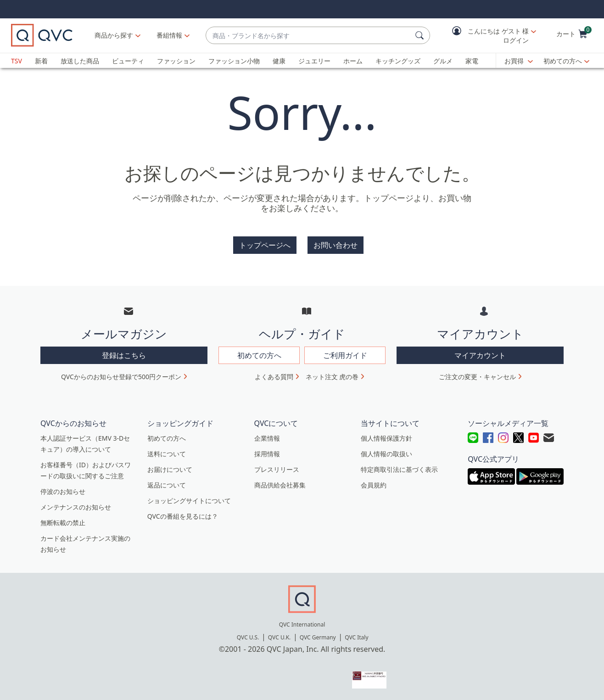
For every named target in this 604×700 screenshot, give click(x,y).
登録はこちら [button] (124, 355)
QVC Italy (356, 637)
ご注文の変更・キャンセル (477, 377)
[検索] (421, 35)
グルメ (443, 61)
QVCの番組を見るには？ (183, 516)
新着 (41, 61)
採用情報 (267, 454)
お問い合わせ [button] (336, 245)
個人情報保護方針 (386, 438)
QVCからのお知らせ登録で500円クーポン (121, 377)
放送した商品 (80, 61)
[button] (487, 36)
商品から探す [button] (114, 35)
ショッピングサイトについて (189, 501)
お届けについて (170, 469)
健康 (279, 61)
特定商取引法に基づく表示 (399, 469)
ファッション (176, 61)
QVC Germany (318, 637)
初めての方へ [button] (259, 355)
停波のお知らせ (63, 491)
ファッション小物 (234, 61)
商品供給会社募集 (280, 485)
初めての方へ (563, 61)
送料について (167, 454)
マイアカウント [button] (480, 355)
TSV (17, 61)
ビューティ (128, 61)
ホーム (353, 61)
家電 (472, 61)
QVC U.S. (248, 637)
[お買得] (519, 61)
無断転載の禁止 (63, 523)
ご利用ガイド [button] (345, 355)
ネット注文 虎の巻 (332, 377)
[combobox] (309, 36)
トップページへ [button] (265, 245)
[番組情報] (170, 35)
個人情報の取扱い (386, 454)
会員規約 (374, 485)
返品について (167, 485)
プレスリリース (277, 469)
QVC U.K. (279, 637)
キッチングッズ (398, 61)
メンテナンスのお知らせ (76, 507)
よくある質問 (274, 377)
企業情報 (267, 438)
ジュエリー (314, 61)
